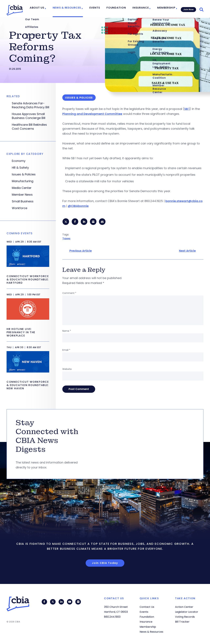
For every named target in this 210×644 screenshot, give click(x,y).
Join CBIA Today (105, 563)
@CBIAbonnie (78, 206)
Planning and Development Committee (92, 114)
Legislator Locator (187, 612)
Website (67, 370)
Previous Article (81, 251)
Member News (22, 195)
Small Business (23, 201)
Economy (19, 161)
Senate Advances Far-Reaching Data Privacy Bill (31, 105)
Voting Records (185, 617)
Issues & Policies (24, 174)
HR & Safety (20, 168)
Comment (69, 294)
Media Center (22, 188)
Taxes (66, 239)
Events (98, 9)
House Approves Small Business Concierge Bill (29, 116)
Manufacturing (23, 181)
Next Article (187, 251)
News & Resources (72, 9)
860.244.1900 (112, 617)
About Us (44, 9)
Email (66, 350)
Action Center (184, 607)
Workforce (20, 208)
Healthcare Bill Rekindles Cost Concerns (29, 127)
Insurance (140, 9)
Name (67, 331)
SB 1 (187, 109)
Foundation (118, 9)
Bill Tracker (182, 622)
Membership (164, 9)
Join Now (188, 8)
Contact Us (147, 607)
